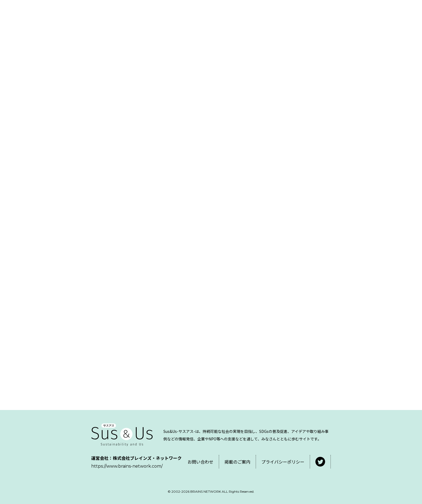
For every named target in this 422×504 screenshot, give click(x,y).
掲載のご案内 (237, 462)
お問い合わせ (201, 462)
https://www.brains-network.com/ (127, 466)
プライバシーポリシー (283, 462)
